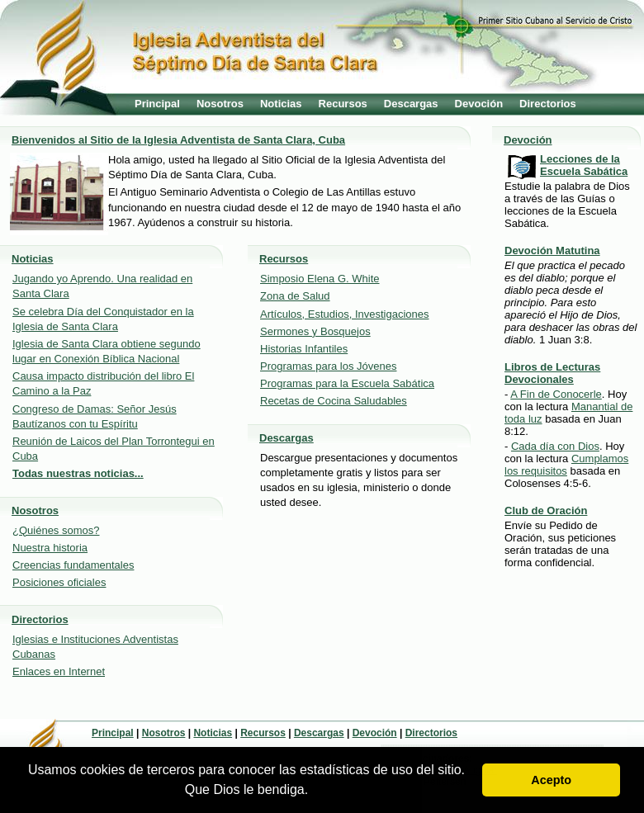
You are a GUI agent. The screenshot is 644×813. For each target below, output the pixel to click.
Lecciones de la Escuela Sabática (584, 165)
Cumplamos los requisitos (566, 465)
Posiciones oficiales (59, 582)
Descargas (411, 104)
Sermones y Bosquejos (315, 331)
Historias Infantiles (304, 349)
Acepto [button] (551, 780)
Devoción (479, 104)
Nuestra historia (50, 548)
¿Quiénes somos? (56, 530)
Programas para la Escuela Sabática (347, 383)
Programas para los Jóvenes (328, 366)
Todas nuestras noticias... (78, 473)
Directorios (548, 104)
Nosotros (220, 104)
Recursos (343, 104)
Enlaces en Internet (59, 671)
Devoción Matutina (552, 251)
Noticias (281, 104)
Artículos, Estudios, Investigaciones (345, 314)
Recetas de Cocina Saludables (334, 401)
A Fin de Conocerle (556, 394)
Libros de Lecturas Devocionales (552, 373)
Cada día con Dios (555, 446)
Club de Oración (546, 510)
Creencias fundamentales (73, 565)
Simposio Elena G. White (320, 279)
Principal (157, 104)
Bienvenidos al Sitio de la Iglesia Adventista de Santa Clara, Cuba (178, 140)
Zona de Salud (295, 296)
